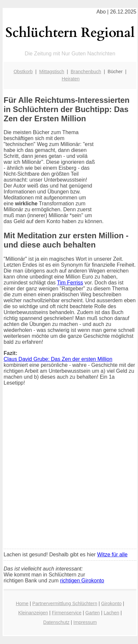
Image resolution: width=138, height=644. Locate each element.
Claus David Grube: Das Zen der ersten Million (58, 359)
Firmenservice (67, 613)
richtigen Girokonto (82, 581)
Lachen (112, 613)
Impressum (85, 622)
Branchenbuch (86, 72)
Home (22, 603)
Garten (93, 613)
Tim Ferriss (70, 283)
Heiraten (71, 79)
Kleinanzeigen (33, 613)
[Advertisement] (69, 472)
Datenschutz (57, 622)
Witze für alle (112, 555)
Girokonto (111, 603)
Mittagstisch (52, 72)
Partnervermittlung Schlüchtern (65, 603)
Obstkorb (23, 72)
